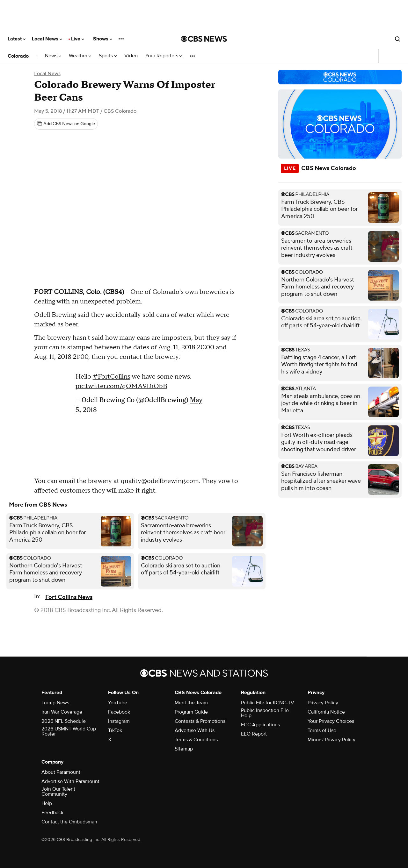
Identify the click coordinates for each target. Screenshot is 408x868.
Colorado (18, 56)
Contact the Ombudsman (69, 822)
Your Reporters (164, 56)
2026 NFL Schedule (64, 721)
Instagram (119, 721)
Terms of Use (322, 730)
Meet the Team (191, 703)
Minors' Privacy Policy (331, 740)
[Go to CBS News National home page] (204, 39)
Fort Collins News (69, 597)
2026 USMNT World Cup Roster (69, 731)
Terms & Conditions (196, 740)
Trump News (55, 703)
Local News (47, 39)
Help (47, 803)
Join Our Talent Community (58, 792)
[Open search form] (397, 39)
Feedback (52, 813)
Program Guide (191, 712)
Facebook (119, 712)
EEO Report (254, 734)
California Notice (326, 712)
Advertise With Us (195, 730)
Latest (17, 39)
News (53, 56)
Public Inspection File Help (265, 713)
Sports (108, 56)
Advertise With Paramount (70, 781)
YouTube (118, 703)
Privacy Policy (323, 703)
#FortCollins (112, 377)
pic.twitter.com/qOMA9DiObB (121, 386)
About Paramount (61, 772)
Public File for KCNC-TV (268, 703)
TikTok (115, 730)
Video (131, 56)
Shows (103, 39)
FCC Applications (260, 725)
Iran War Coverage (62, 712)
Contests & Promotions (200, 721)
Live (78, 39)
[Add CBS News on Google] (66, 124)
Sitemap (184, 749)
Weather (80, 56)
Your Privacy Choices (331, 721)
